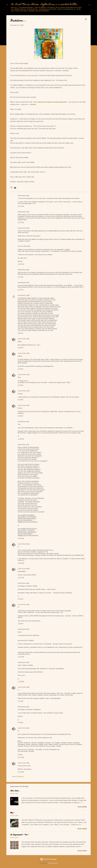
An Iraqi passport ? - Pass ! (19, 835)
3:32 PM (20, 624)
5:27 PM (20, 290)
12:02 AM (21, 538)
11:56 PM (21, 439)
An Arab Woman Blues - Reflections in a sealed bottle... (45, 4)
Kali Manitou (22, 295)
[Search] (90, 5)
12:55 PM (21, 264)
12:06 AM (21, 563)
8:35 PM (20, 416)
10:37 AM (21, 223)
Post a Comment (18, 776)
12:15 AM (21, 757)
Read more (82, 807)
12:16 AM (21, 772)
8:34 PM (20, 385)
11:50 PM (21, 657)
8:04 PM (20, 333)
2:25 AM (20, 701)
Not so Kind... (15, 791)
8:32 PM (20, 369)
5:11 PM (20, 277)
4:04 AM (20, 599)
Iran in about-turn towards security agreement (50, 102)
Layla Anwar (22, 339)
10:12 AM (21, 206)
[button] (86, 19)
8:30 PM (20, 348)
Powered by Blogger (49, 859)
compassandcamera (53, 863)
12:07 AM (21, 578)
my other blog (18, 68)
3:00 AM (20, 723)
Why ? (12, 813)
